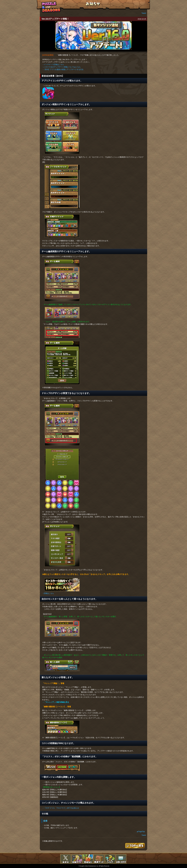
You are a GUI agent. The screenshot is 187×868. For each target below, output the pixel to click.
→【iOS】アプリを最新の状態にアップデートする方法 (63, 69)
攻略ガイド (77, 859)
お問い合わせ (121, 859)
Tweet (144, 13)
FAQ (110, 859)
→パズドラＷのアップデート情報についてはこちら (61, 67)
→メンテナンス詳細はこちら (53, 64)
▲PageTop (141, 831)
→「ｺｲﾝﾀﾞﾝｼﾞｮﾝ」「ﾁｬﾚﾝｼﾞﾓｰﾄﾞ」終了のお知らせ (61, 808)
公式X (66, 859)
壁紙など (88, 859)
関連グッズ (99, 859)
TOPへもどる (51, 7)
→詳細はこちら (48, 593)
